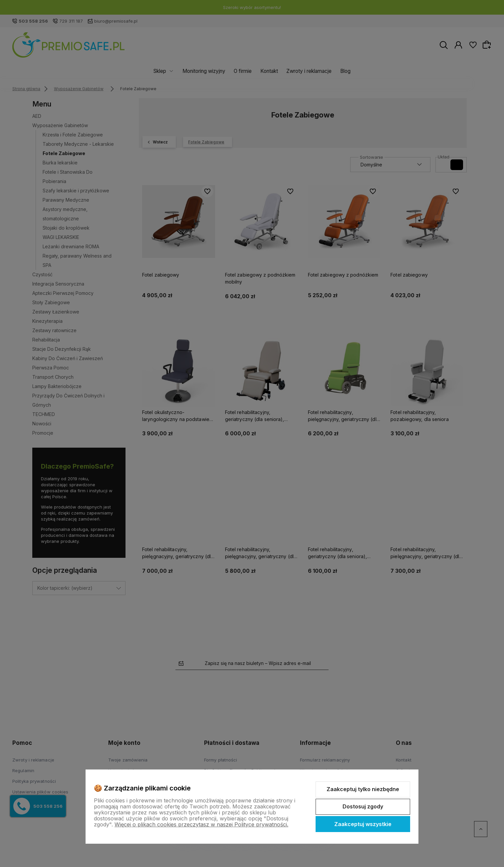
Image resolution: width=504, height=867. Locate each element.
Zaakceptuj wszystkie (363, 824)
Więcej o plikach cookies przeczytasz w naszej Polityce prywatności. (201, 824)
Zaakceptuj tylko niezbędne (363, 789)
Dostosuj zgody (363, 806)
